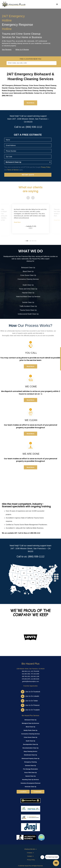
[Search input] (30, 63)
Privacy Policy (31, 860)
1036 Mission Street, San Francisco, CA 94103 (30, 669)
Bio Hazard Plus (30, 664)
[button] (25, 241)
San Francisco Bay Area (27, 256)
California (46, 256)
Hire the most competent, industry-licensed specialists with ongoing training (26, 505)
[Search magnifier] (53, 63)
